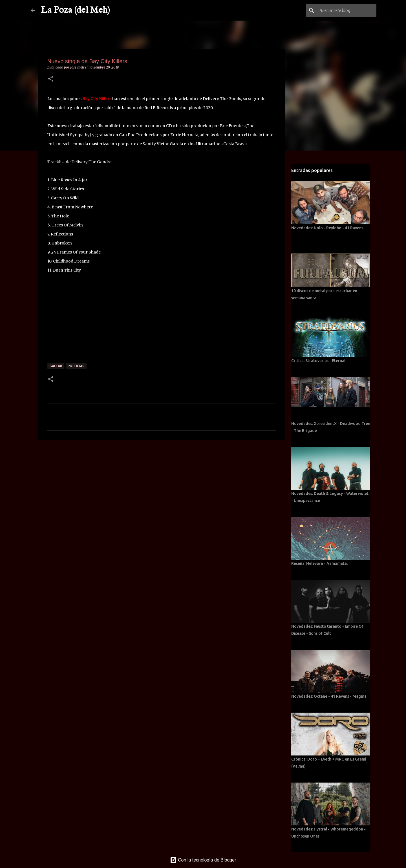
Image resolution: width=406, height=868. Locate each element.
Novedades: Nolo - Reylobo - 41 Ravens (327, 228)
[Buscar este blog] (347, 10)
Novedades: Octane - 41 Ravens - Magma (329, 696)
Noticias (76, 366)
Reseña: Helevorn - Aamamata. (319, 563)
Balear (56, 366)
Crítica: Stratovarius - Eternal (318, 361)
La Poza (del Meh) (75, 10)
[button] (51, 79)
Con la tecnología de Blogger (203, 860)
